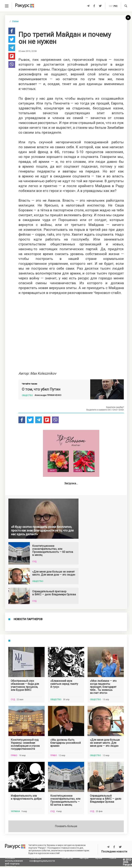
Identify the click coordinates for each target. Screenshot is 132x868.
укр (111, 6)
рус (115, 6)
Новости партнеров (28, 746)
